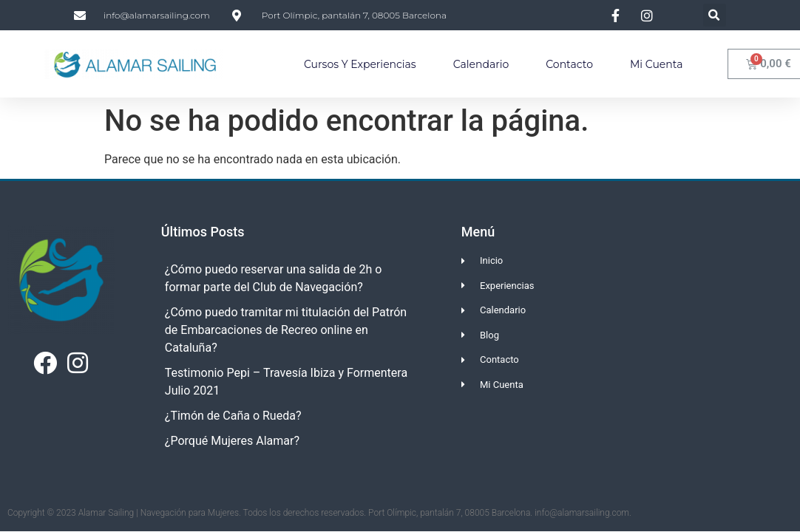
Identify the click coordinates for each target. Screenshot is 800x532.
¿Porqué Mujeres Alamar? (232, 441)
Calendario (481, 64)
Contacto (569, 64)
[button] (715, 15)
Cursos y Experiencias (360, 64)
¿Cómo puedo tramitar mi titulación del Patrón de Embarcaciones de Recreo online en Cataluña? (286, 330)
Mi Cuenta (656, 64)
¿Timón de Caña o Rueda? (233, 416)
